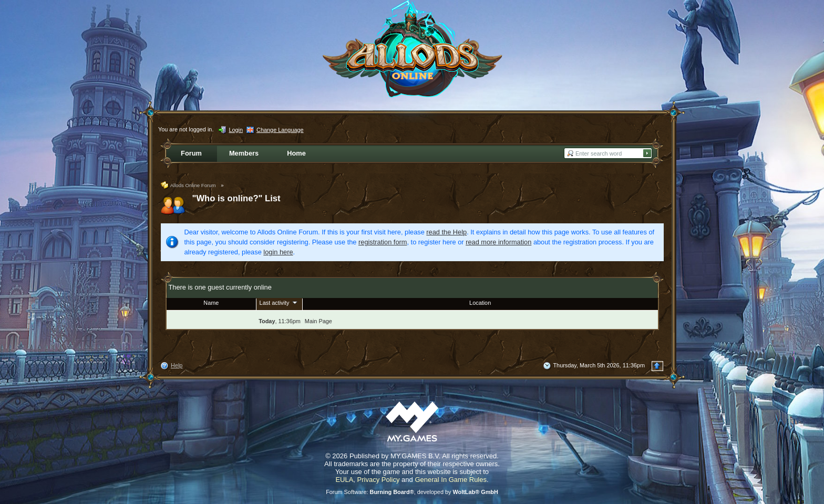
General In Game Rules (451, 480)
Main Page (318, 321)
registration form (383, 242)
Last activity (280, 302)
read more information (498, 242)
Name (211, 303)
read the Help (446, 232)
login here (278, 252)
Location (480, 303)
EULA (344, 480)
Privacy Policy (379, 480)
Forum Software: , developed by (412, 492)
